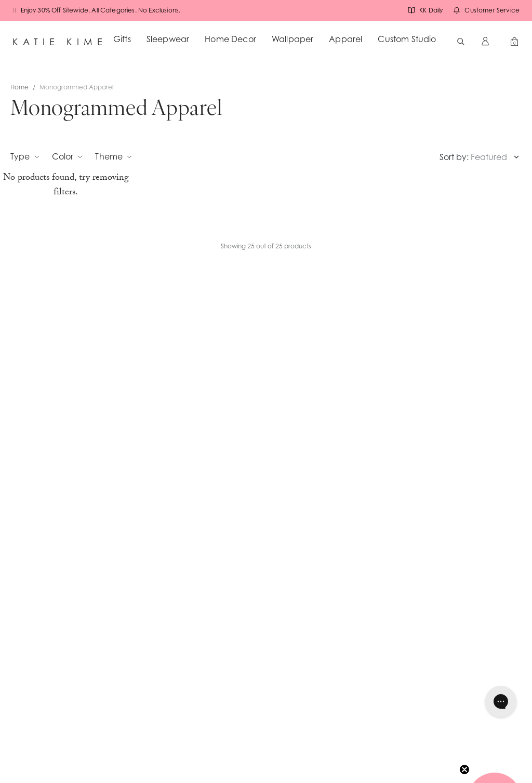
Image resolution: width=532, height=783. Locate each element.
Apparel (345, 39)
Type (25, 156)
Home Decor (230, 39)
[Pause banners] (15, 10)
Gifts (122, 39)
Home (19, 87)
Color (68, 156)
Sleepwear (168, 39)
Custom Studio (407, 39)
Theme (114, 156)
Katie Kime (60, 42)
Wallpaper (292, 39)
